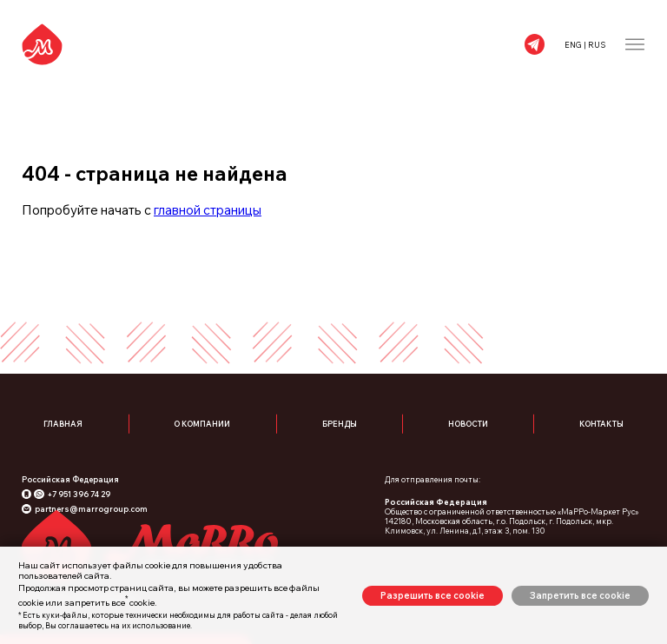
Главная (63, 424)
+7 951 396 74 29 (79, 494)
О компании (202, 424)
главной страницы (208, 210)
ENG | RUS (585, 45)
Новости (468, 424)
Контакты (601, 424)
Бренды (340, 424)
